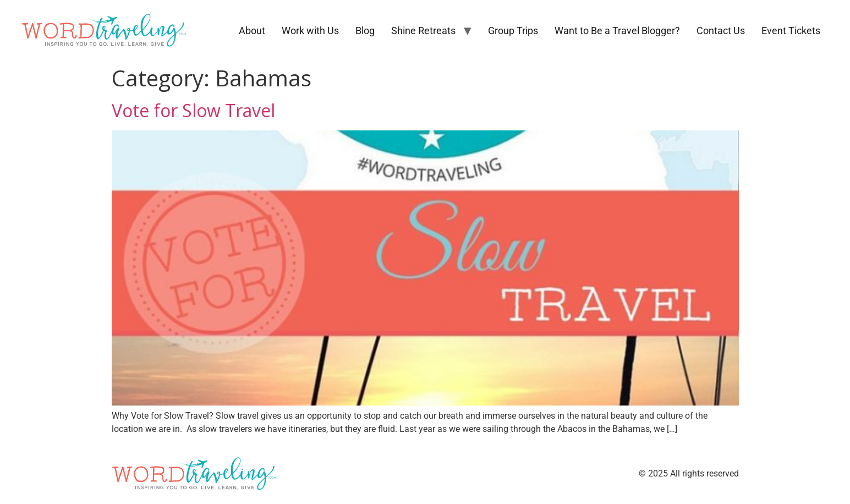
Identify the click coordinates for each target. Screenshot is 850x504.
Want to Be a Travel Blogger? (617, 31)
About (252, 31)
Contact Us (721, 31)
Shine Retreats (423, 31)
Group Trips (513, 31)
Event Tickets (791, 31)
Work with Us (310, 31)
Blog (365, 31)
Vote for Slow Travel (193, 110)
